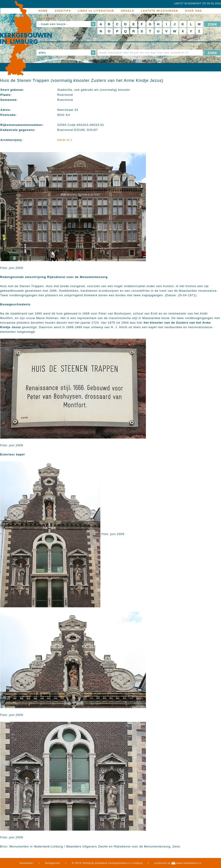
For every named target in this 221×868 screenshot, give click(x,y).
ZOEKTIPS (63, 11)
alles (42, 53)
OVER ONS (193, 11)
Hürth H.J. (65, 140)
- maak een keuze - (53, 24)
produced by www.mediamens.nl (178, 863)
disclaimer (26, 863)
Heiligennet (53, 863)
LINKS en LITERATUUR (96, 11)
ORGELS (127, 11)
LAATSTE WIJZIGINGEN (160, 11)
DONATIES (47, 18)
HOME (43, 11)
